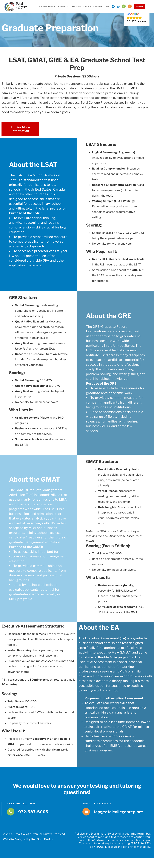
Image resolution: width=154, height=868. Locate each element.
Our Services (41, 6)
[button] (137, 22)
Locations (98, 6)
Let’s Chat (51, 6)
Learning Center (62, 6)
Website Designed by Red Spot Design (28, 845)
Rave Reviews (76, 6)
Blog (106, 6)
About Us (88, 6)
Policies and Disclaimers (90, 839)
